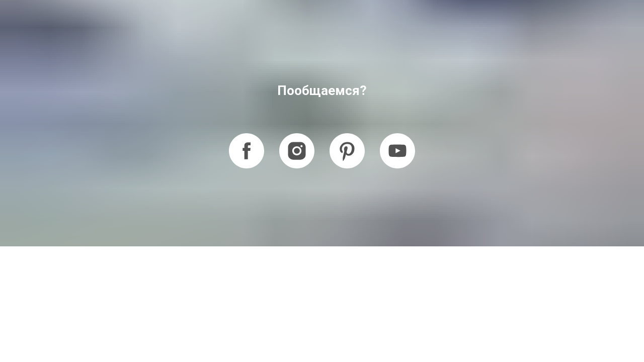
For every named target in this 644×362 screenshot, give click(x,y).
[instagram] (297, 151)
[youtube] (397, 151)
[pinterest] (347, 151)
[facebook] (247, 151)
